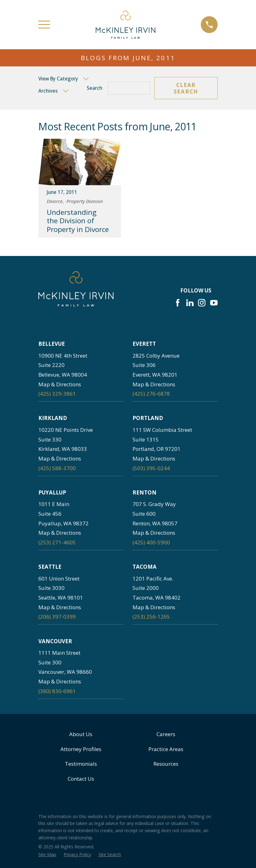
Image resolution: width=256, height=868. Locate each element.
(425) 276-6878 (151, 394)
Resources (166, 764)
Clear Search (186, 88)
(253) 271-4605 (57, 542)
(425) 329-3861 (57, 394)
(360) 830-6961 (57, 691)
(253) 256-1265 (151, 617)
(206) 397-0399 (57, 617)
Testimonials (81, 764)
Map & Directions (60, 384)
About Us (81, 734)
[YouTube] (214, 303)
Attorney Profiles (81, 749)
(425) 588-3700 (57, 468)
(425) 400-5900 (151, 542)
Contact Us (81, 779)
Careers (166, 734)
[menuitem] (47, 855)
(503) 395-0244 (151, 468)
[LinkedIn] (190, 303)
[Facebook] (178, 303)
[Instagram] (202, 303)
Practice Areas (166, 749)
